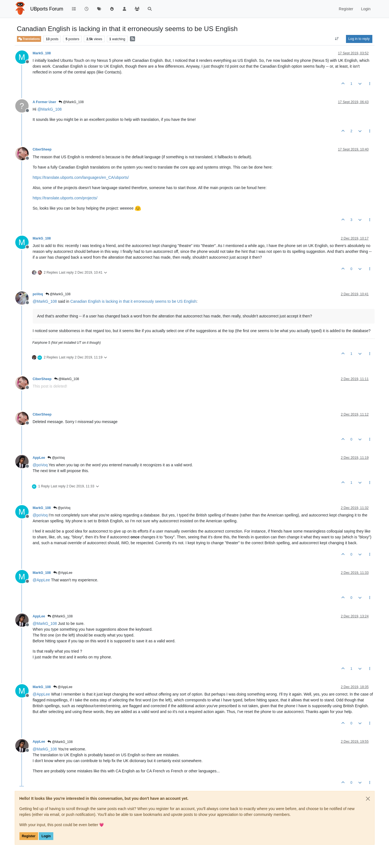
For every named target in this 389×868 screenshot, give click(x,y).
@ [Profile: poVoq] (40, 465)
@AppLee (63, 573)
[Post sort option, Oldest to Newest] (337, 39)
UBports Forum (47, 9)
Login (46, 836)
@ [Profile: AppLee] (42, 580)
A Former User (45, 102)
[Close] (368, 799)
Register (29, 836)
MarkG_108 (42, 53)
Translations (29, 39)
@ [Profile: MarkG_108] (50, 109)
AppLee (39, 458)
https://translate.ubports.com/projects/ (65, 198)
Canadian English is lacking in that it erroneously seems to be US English (133, 301)
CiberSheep (42, 149)
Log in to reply (359, 39)
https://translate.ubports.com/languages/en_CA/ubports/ (81, 177)
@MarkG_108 (71, 102)
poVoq (38, 294)
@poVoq (56, 458)
